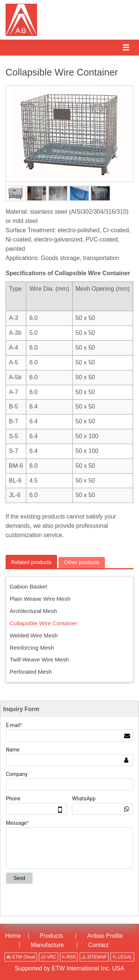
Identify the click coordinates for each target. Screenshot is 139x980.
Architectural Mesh (33, 611)
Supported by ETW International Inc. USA (69, 968)
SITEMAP (94, 957)
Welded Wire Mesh (34, 635)
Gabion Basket (28, 586)
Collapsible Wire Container (43, 623)
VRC (49, 957)
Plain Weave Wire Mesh (40, 599)
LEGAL (122, 957)
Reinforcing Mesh (32, 648)
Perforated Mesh (31, 672)
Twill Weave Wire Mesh (39, 659)
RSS (69, 957)
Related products (31, 562)
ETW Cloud (21, 957)
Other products (82, 562)
